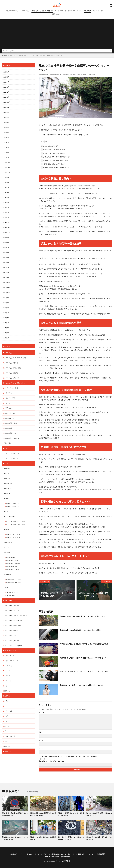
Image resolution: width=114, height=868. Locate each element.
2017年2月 (6, 333)
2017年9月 (6, 298)
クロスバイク (25, 11)
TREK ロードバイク (12, 596)
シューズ (7, 671)
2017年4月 (6, 323)
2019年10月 (6, 172)
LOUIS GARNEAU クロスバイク (16, 521)
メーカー (79, 11)
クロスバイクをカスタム (12, 378)
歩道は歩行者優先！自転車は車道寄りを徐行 (55, 157)
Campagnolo (8, 478)
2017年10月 (6, 293)
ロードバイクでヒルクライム (13, 606)
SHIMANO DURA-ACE (13, 563)
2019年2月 (6, 212)
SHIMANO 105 (11, 557)
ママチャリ (8, 448)
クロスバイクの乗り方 (11, 363)
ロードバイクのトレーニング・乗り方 (16, 616)
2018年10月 (6, 233)
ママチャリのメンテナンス (12, 453)
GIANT (7, 498)
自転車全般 (87, 11)
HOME (5, 55)
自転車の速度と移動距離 (12, 438)
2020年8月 (6, 122)
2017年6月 (6, 313)
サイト (41, 748)
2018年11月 (6, 228)
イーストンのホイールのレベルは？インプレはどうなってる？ (84, 671)
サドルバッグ (8, 666)
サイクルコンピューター (12, 661)
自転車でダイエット (10, 413)
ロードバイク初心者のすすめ (13, 646)
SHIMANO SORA (12, 566)
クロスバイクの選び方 (11, 373)
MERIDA (7, 529)
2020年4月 (6, 142)
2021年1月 (6, 97)
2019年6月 (6, 192)
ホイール (7, 746)
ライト (6, 686)
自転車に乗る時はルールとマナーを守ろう (55, 167)
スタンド (7, 676)
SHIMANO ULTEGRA (13, 569)
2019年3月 (6, 207)
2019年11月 (6, 167)
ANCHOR (7, 468)
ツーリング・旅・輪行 (11, 388)
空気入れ (7, 691)
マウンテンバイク (10, 398)
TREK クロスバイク (12, 593)
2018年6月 (6, 253)
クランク (7, 701)
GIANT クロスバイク (13, 503)
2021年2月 (6, 92)
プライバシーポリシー (99, 11)
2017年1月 (6, 338)
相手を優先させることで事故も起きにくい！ (55, 164)
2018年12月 (6, 223)
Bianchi (7, 473)
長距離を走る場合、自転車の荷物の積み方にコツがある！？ (83, 658)
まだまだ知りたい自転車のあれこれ (42, 11)
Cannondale (8, 483)
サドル (6, 706)
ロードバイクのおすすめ (12, 611)
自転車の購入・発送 (10, 433)
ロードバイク (59, 11)
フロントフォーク (10, 736)
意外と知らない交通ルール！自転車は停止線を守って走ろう (71, 838)
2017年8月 (6, 303)
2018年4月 (6, 263)
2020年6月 (6, 132)
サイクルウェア (9, 656)
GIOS (6, 511)
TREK (6, 587)
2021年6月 (6, 72)
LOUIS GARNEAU (10, 516)
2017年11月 (6, 288)
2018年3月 (6, 268)
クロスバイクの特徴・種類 (12, 368)
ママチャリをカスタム (11, 458)
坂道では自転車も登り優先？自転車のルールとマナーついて (47, 55)
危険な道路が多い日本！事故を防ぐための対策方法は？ (99, 838)
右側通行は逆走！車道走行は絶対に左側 (54, 160)
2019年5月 (6, 197)
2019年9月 (6, 177)
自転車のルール (85, 75)
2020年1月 (6, 157)
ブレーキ (7, 731)
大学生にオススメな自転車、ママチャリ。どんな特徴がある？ (84, 644)
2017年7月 (6, 308)
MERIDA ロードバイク (13, 537)
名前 (41, 732)
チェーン (7, 721)
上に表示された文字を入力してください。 (52, 761)
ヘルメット (8, 681)
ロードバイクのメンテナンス (13, 621)
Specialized (8, 574)
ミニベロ (7, 403)
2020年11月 (6, 107)
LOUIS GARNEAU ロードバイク (16, 524)
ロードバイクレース (10, 636)
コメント (42, 713)
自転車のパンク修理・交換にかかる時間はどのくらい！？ (82, 685)
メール (41, 740)
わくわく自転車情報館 (63, 861)
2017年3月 (6, 328)
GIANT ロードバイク (13, 506)
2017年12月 (6, 283)
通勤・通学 (8, 443)
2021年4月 (6, 82)
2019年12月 (6, 162)
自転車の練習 (8, 428)
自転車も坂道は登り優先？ (50, 146)
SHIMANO (8, 552)
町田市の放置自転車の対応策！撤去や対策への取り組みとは (43, 814)
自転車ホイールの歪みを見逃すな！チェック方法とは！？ (82, 616)
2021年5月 (6, 77)
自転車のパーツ (70, 11)
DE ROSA (7, 493)
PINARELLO (8, 542)
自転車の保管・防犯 (10, 423)
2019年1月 (6, 217)
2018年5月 (6, 258)
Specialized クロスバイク (14, 579)
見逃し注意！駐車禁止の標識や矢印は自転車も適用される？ (15, 814)
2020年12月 (6, 102)
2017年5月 (6, 318)
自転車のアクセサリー (13, 11)
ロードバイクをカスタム (12, 641)
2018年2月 (6, 273)
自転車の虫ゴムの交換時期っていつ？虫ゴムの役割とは (81, 630)
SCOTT (7, 547)
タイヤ (6, 716)
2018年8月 (6, 243)
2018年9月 (6, 238)
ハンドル (7, 726)
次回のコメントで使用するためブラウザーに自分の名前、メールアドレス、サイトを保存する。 (70, 756)
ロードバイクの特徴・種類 (12, 626)
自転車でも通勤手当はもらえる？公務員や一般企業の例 (71, 814)
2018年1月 (6, 278)
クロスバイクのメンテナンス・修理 (15, 358)
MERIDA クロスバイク (13, 534)
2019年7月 (6, 187)
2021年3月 (6, 87)
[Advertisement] (57, 34)
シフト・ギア (8, 711)
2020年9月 (6, 117)
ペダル (6, 741)
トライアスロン (9, 393)
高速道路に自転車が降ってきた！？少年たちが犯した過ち (15, 838)
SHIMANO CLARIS (12, 560)
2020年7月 (6, 127)
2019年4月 (6, 202)
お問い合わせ (56, 14)
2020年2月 (6, 152)
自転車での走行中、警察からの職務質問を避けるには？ (43, 838)
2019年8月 (6, 182)
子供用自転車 (8, 408)
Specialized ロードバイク (14, 582)
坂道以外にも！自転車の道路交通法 (53, 150)
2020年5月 (6, 137)
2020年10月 (6, 112)
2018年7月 (6, 248)
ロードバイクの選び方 (11, 631)
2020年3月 (6, 147)
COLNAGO (8, 488)
